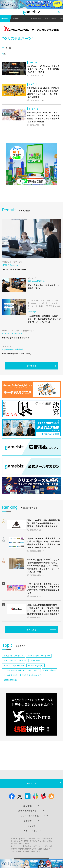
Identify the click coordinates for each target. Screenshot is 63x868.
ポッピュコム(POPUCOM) (14, 665)
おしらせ (31, 826)
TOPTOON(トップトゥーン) (15, 660)
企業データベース (19, 19)
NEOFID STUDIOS (11, 680)
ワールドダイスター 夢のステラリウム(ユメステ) (23, 675)
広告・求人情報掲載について (31, 811)
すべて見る (31, 366)
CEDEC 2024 (35, 660)
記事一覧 (5, 19)
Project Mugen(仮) (36, 665)
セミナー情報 (50, 19)
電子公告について (31, 821)
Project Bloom (49, 670)
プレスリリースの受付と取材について (32, 816)
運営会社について (31, 806)
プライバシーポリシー (31, 831)
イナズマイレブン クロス (13, 656)
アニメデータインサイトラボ (39, 656)
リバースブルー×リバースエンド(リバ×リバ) (21, 670)
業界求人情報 (36, 19)
